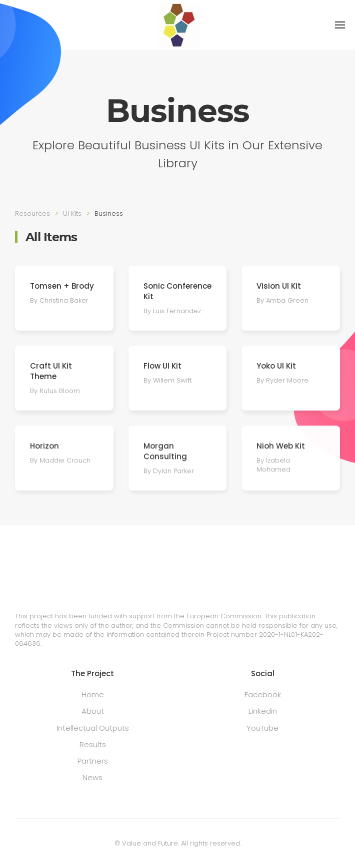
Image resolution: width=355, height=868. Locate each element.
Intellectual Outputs (93, 728)
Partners (93, 761)
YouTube (262, 728)
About (93, 711)
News (92, 777)
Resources (32, 214)
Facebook (263, 694)
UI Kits (72, 214)
